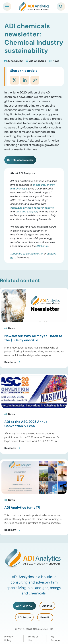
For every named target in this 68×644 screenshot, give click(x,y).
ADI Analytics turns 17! (22, 508)
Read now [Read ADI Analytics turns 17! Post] (10, 530)
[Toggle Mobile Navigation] (7, 7)
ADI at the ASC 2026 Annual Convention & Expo (26, 424)
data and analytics (27, 212)
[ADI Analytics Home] (34, 7)
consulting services (22, 208)
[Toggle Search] (61, 7)
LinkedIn (45, 617)
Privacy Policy (9, 638)
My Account (56, 638)
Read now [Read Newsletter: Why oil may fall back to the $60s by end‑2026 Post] (10, 362)
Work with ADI (24, 606)
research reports (44, 208)
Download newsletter (20, 160)
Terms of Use (33, 638)
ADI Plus (47, 606)
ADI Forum (42, 246)
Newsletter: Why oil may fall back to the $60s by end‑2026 (33, 338)
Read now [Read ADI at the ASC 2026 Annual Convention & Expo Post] (10, 448)
